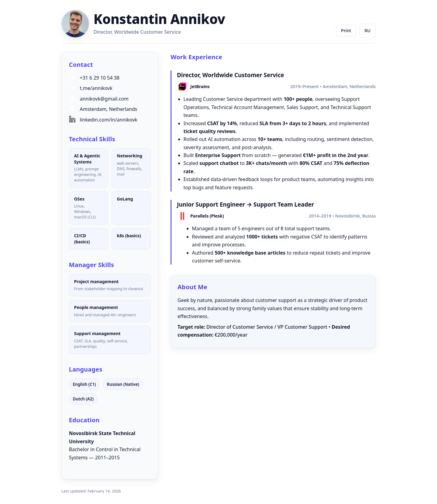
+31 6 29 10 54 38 (100, 78)
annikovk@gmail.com (104, 99)
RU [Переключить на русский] (368, 30)
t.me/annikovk (96, 88)
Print (346, 30)
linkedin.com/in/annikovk (109, 120)
